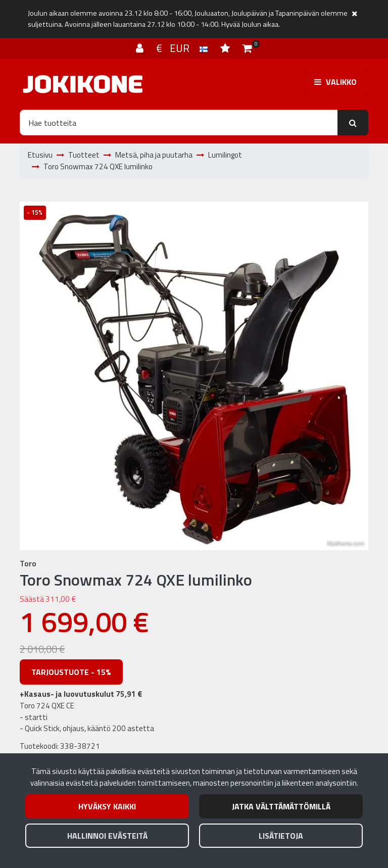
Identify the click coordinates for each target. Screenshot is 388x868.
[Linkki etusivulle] (83, 84)
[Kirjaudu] (141, 48)
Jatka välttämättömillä (281, 806)
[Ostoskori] (247, 48)
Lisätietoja (281, 836)
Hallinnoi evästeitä (107, 836)
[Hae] (179, 122)
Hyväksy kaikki (107, 806)
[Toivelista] (226, 48)
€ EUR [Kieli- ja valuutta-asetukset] (183, 48)
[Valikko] (335, 82)
